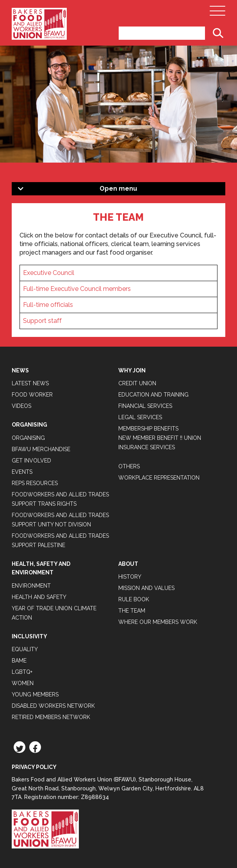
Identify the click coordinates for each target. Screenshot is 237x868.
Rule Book (134, 599)
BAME (19, 661)
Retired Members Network (51, 717)
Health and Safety (39, 597)
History (130, 577)
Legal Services (140, 417)
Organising (28, 438)
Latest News (30, 383)
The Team (132, 611)
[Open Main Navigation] (217, 13)
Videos (21, 406)
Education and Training (153, 395)
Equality (25, 649)
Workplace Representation (159, 478)
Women (23, 683)
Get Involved (31, 461)
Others (129, 466)
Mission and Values (146, 588)
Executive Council (49, 273)
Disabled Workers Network (53, 706)
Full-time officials (48, 305)
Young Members (35, 694)
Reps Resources (35, 483)
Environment (31, 586)
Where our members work (158, 622)
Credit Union (137, 383)
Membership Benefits (148, 429)
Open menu (118, 189)
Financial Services (145, 406)
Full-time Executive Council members (77, 289)
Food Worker (32, 395)
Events (22, 472)
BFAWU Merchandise (41, 449)
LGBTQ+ (22, 672)
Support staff (42, 321)
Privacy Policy (34, 767)
